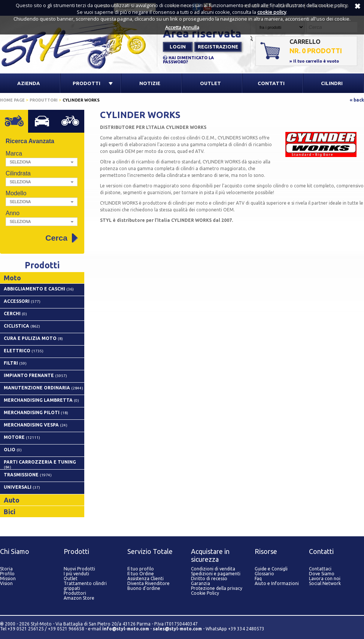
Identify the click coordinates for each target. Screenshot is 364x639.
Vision (6, 583)
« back (357, 100)
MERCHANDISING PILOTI (36, 412)
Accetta (173, 27)
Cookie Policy (205, 593)
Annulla (191, 27)
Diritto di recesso (209, 578)
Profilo (7, 574)
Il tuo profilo (141, 569)
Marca (14, 153)
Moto (19, 124)
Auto (47, 124)
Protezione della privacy (217, 588)
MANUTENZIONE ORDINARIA (43, 388)
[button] (42, 162)
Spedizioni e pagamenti (216, 574)
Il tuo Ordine (141, 574)
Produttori (44, 100)
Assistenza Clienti (145, 578)
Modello (16, 193)
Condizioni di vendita (213, 569)
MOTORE (22, 437)
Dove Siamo (322, 574)
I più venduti (76, 574)
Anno (13, 213)
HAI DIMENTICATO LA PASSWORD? (188, 60)
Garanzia (201, 583)
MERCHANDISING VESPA (36, 425)
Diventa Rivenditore (148, 583)
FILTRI (15, 363)
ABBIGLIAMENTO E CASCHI (39, 289)
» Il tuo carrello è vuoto (314, 61)
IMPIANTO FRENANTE (35, 375)
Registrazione (218, 46)
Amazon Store (79, 598)
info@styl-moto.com (126, 629)
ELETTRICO (24, 351)
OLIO (13, 450)
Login (178, 46)
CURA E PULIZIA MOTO (33, 338)
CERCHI (15, 314)
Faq (258, 578)
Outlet (71, 578)
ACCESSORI (22, 301)
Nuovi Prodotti (79, 569)
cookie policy (272, 12)
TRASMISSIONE (28, 475)
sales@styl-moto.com (177, 629)
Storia (6, 569)
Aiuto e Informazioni (277, 583)
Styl (79, 44)
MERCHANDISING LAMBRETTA (41, 400)
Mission (8, 578)
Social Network (325, 583)
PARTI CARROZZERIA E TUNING (40, 464)
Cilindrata (18, 173)
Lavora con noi (325, 578)
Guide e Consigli (271, 569)
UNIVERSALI (22, 487)
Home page (12, 100)
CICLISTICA (22, 326)
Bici (75, 124)
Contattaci (320, 569)
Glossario (264, 574)
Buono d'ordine (144, 588)
